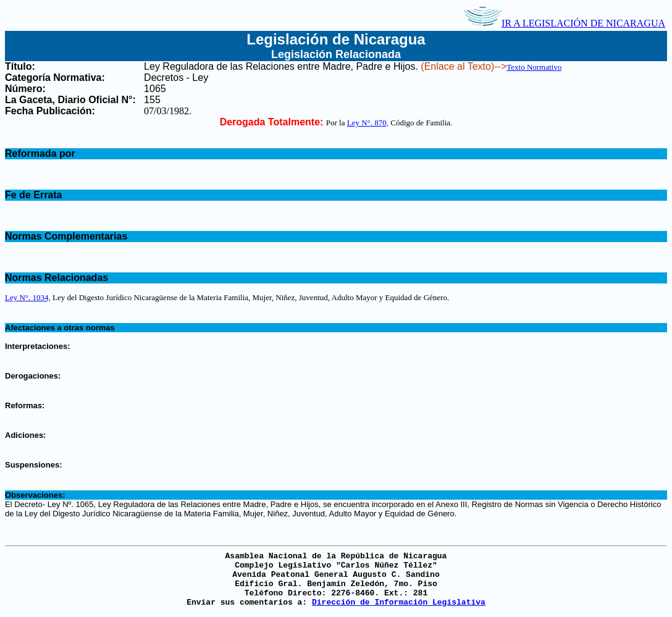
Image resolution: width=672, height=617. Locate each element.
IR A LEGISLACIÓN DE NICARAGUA (565, 23)
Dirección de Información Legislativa (399, 602)
